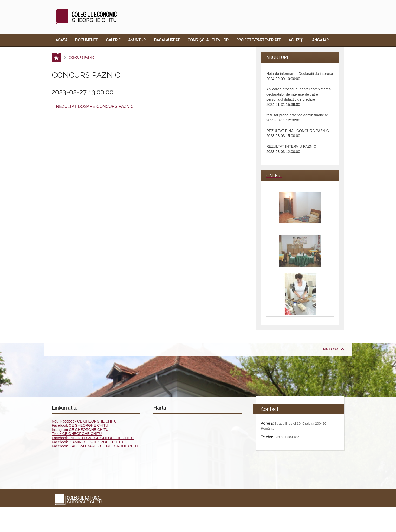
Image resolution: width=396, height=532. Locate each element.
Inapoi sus (331, 349)
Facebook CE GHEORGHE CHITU (80, 425)
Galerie (113, 40)
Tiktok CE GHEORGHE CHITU (77, 434)
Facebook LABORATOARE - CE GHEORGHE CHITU (96, 446)
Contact (191, 53)
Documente (87, 40)
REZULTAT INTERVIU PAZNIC (291, 146)
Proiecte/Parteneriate (259, 40)
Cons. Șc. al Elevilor (208, 40)
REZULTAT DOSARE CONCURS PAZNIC (95, 106)
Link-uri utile (162, 53)
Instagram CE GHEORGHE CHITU (80, 430)
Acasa (61, 40)
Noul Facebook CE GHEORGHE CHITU (84, 421)
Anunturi (137, 40)
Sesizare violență (73, 53)
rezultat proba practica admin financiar (297, 115)
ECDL (103, 53)
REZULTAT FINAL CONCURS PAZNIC (298, 131)
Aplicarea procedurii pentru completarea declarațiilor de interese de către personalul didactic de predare (298, 94)
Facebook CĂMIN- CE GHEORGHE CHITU (87, 442)
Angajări (321, 40)
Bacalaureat (167, 40)
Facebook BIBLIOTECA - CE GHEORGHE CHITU (93, 438)
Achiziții (296, 40)
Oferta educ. (128, 53)
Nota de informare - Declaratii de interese (300, 74)
